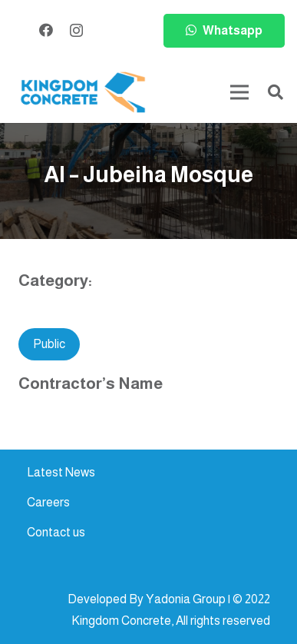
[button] (276, 92)
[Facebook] (46, 30)
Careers (48, 502)
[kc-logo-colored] (83, 93)
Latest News (61, 472)
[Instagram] (76, 31)
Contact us (56, 532)
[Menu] (239, 92)
